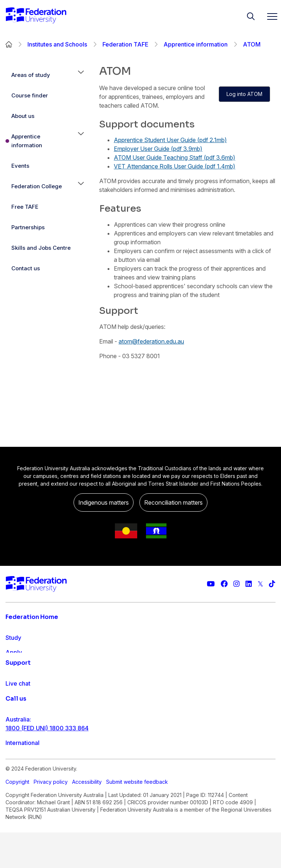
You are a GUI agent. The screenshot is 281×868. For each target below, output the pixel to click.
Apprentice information (196, 44)
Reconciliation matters (173, 502)
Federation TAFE (125, 44)
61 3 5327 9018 (27, 828)
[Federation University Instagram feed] (237, 584)
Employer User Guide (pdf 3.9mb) (158, 149)
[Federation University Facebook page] (224, 584)
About (14, 696)
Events (20, 166)
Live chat (18, 731)
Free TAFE (25, 207)
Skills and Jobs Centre (41, 248)
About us (23, 116)
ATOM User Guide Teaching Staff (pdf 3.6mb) (175, 157)
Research (18, 667)
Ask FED (17, 761)
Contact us (26, 268)
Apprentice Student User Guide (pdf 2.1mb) (170, 140)
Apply (14, 652)
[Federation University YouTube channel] (211, 584)
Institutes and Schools (57, 44)
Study (13, 638)
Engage (16, 682)
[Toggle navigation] (269, 16)
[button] (81, 75)
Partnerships (28, 227)
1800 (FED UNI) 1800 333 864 (47, 805)
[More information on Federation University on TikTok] (272, 584)
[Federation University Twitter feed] (260, 584)
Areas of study (31, 75)
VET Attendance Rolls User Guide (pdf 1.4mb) (175, 166)
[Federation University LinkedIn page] (249, 584)
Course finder (30, 95)
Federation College (37, 186)
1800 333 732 (25, 852)
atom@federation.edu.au (151, 341)
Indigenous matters (104, 502)
